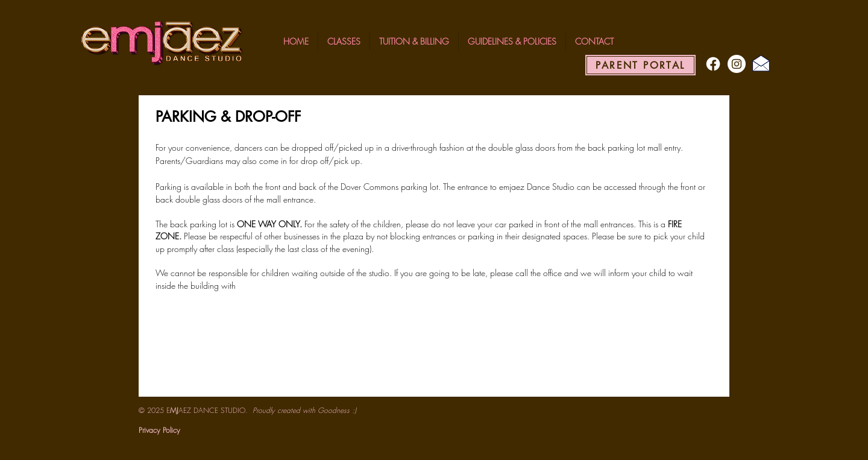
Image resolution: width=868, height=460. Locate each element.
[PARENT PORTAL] (640, 65)
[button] (344, 42)
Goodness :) (337, 410)
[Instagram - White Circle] (737, 64)
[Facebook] (713, 64)
